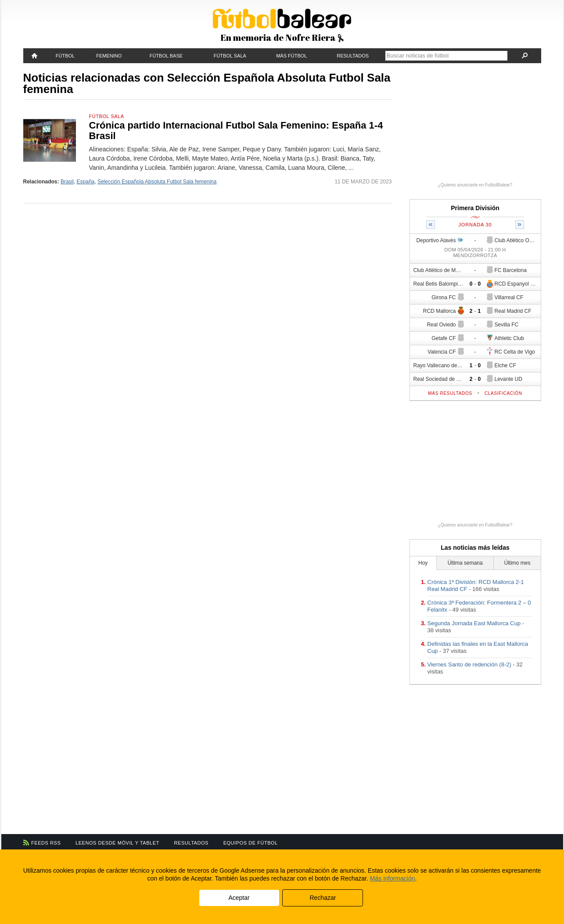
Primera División (475, 208)
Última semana (465, 563)
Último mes (517, 563)
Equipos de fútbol (251, 843)
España (86, 182)
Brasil (67, 182)
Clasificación (503, 393)
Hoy (423, 563)
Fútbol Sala (230, 56)
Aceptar (239, 898)
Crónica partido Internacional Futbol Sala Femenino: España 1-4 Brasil (236, 131)
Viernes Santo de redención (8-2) (469, 664)
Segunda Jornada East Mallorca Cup (474, 623)
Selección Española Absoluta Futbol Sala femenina (157, 182)
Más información (393, 878)
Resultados (353, 56)
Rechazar (323, 898)
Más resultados (450, 393)
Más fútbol (291, 56)
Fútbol (65, 56)
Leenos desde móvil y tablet (117, 843)
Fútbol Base (166, 56)
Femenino (109, 56)
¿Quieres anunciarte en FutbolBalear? (475, 185)
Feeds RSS (46, 843)
